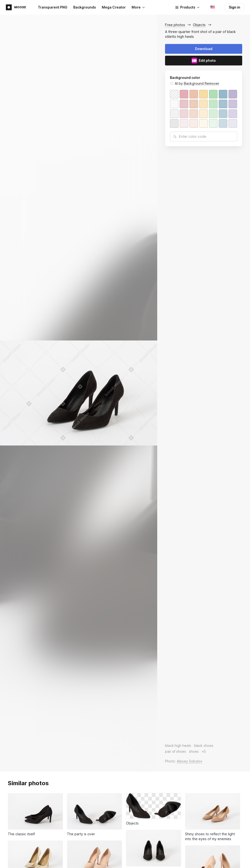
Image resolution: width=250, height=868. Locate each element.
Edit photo (204, 61)
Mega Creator (114, 7)
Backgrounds (85, 7)
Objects (199, 25)
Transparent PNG (53, 7)
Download (204, 49)
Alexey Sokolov (190, 761)
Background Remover (202, 83)
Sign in (234, 7)
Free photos (175, 25)
